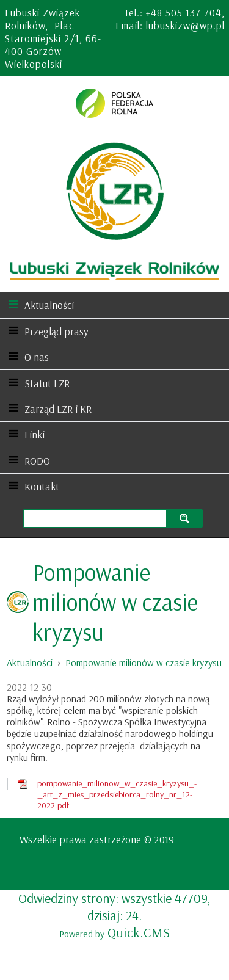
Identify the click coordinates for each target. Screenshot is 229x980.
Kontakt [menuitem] (42, 486)
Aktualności (30, 662)
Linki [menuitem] (35, 434)
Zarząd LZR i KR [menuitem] (58, 409)
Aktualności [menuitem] (49, 305)
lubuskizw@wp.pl (185, 25)
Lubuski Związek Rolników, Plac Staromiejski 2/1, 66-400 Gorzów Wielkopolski (53, 38)
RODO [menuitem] (37, 461)
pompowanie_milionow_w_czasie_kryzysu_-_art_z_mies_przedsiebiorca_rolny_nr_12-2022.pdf (117, 794)
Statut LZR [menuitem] (47, 383)
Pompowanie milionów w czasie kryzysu (144, 662)
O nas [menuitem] (37, 357)
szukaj (186, 518)
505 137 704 (194, 13)
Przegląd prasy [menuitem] (56, 331)
